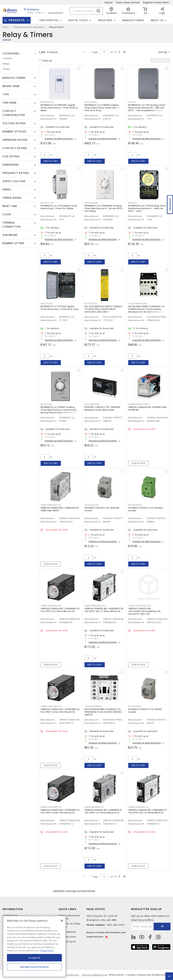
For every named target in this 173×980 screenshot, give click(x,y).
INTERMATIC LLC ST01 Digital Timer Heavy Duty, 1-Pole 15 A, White (59, 207)
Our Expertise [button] (49, 20)
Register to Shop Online (156, 2)
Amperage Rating (15, 140)
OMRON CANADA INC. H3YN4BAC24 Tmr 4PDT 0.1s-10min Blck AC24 (60, 610)
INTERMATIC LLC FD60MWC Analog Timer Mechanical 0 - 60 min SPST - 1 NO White (104, 208)
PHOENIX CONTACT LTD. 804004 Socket (146, 509)
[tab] (19, 54)
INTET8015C (91, 102)
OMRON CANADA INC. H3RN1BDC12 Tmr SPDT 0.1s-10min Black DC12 (103, 811)
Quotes (109, 2)
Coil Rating (11, 156)
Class (7, 214)
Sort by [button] (163, 52)
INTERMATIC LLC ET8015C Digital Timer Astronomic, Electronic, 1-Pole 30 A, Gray (102, 108)
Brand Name (11, 86)
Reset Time (10, 206)
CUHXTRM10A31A (138, 304)
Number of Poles (15, 132)
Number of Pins (13, 243)
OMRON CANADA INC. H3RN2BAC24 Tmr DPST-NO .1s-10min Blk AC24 (104, 610)
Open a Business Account (69, 917)
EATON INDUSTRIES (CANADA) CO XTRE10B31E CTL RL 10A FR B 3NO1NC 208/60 (103, 712)
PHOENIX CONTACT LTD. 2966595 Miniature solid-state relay (102, 408)
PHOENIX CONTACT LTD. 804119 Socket (145, 711)
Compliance (10, 915)
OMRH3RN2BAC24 (95, 606)
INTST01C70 (47, 203)
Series (7, 189)
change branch (56, 13)
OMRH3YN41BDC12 (51, 807)
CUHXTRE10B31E (93, 706)
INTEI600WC (47, 102)
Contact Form (67, 942)
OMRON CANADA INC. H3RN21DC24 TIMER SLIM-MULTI (60, 509)
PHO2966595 (92, 404)
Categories (11, 53)
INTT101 (132, 102)
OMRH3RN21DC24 (51, 505)
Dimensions (11, 165)
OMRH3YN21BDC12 (51, 706)
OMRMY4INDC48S (139, 404)
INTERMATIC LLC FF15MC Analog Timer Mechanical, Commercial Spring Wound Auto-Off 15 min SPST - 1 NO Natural (60, 411)
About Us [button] (157, 20)
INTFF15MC (47, 404)
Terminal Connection (12, 225)
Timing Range (12, 198)
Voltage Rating (14, 123)
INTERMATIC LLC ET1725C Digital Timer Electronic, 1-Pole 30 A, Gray (60, 308)
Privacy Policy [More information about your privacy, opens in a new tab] (47, 950)
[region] (34, 946)
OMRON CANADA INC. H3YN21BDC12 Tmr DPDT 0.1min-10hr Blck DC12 (60, 711)
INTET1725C (47, 304)
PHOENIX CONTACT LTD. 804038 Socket (102, 509)
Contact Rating (15, 148)
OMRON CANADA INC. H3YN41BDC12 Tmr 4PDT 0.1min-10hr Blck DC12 (60, 811)
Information (13, 909)
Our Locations (67, 932)
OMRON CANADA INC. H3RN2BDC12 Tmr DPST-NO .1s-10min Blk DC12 (147, 811)
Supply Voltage (14, 181)
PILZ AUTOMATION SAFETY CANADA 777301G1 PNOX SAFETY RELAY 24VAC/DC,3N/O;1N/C (103, 309)
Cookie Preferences (70, 975)
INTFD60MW (91, 203)
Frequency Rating (16, 173)
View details (138, 463)
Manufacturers (133, 20)
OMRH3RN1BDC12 (94, 807)
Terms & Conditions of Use (95, 975)
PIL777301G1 (91, 304)
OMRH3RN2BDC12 (138, 807)
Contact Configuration (14, 113)
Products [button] (17, 20)
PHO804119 (135, 706)
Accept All (34, 958)
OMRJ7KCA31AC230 (139, 606)
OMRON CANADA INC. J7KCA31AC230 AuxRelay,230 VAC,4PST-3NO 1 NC (144, 611)
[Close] (62, 921)
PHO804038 (92, 505)
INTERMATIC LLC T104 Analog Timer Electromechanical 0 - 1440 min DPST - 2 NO (147, 208)
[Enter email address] (143, 927)
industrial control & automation (29, 27)
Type (6, 94)
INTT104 (133, 203)
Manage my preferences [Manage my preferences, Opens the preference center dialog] (34, 967)
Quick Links (67, 909)
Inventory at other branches (59, 139)
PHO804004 (135, 505)
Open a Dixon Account (128, 2)
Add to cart (51, 161)
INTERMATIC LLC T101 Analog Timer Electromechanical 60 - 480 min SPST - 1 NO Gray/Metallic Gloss (147, 108)
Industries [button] (105, 20)
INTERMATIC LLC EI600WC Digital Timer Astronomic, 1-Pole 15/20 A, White (59, 108)
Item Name (10, 103)
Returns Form (67, 937)
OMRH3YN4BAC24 (51, 606)
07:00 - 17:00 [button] (34, 13)
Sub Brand (10, 235)
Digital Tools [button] (78, 20)
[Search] (86, 11)
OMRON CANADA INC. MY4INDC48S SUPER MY (147, 408)
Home (6, 27)
